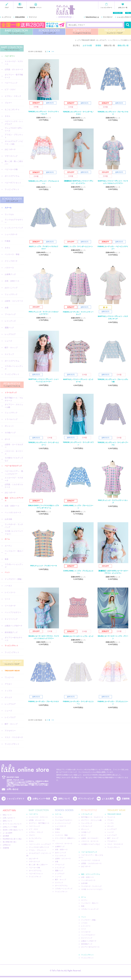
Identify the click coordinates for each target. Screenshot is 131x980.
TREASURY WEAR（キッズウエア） (94, 40)
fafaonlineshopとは (92, 17)
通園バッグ (9, 328)
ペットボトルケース (13, 512)
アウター (8, 684)
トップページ (6, 17)
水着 (7, 308)
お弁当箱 (8, 519)
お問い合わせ (13, 789)
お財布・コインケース (14, 301)
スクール (8, 208)
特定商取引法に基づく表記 (12, 839)
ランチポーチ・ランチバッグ (14, 526)
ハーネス (8, 586)
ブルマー (8, 103)
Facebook (20, 8)
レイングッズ (10, 321)
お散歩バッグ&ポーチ (14, 626)
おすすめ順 (87, 45)
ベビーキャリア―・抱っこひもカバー (14, 472)
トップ (77, 40)
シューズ (8, 341)
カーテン (8, 546)
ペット (7, 572)
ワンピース (9, 677)
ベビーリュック (11, 83)
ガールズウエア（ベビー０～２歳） (14, 143)
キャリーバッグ (11, 619)
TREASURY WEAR (115, 32)
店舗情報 (126, 799)
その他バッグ (10, 433)
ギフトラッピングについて (12, 824)
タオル (7, 116)
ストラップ (9, 354)
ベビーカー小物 (11, 169)
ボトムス (8, 697)
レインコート (10, 592)
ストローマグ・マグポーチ (14, 479)
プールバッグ (10, 314)
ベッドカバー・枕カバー (14, 552)
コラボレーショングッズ (14, 367)
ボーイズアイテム (12, 176)
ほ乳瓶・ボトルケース (14, 69)
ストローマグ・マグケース (14, 63)
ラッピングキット (12, 189)
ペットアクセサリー (13, 612)
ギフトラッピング (86, 799)
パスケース (9, 268)
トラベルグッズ (11, 393)
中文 (128, 13)
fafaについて (7, 815)
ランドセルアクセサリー (14, 221)
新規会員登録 (20, 17)
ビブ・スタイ (10, 89)
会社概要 (6, 836)
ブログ (7, 8)
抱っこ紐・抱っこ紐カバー (14, 163)
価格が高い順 (123, 45)
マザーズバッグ (11, 156)
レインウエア (10, 717)
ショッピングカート (106, 8)
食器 (7, 559)
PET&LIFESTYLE (82, 32)
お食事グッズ (10, 274)
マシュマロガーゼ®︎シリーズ (14, 129)
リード (7, 599)
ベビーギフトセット (13, 183)
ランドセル (9, 214)
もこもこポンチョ (12, 109)
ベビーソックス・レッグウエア (14, 123)
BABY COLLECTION (16, 32)
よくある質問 (108, 799)
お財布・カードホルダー (14, 446)
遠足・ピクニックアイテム (14, 499)
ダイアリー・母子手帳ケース (14, 76)
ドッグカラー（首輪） (14, 579)
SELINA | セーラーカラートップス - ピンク (78, 636)
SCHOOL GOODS (49, 32)
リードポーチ (10, 606)
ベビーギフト (10, 56)
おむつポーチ (10, 149)
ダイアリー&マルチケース (14, 639)
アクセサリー (10, 731)
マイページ (33, 17)
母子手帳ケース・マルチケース (14, 399)
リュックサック (11, 294)
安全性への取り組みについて (13, 830)
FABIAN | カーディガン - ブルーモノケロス (44, 702)
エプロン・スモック (13, 96)
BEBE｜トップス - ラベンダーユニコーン (78, 247)
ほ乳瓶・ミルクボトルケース (14, 486)
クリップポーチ (11, 261)
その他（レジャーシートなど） (14, 532)
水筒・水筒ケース (12, 281)
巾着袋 (7, 241)
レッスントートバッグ (14, 228)
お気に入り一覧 (123, 8)
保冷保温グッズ (11, 632)
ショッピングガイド (124, 17)
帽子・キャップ (11, 348)
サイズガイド (108, 17)
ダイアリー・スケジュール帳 (14, 406)
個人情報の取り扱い (10, 842)
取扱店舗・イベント (36, 8)
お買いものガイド (9, 818)
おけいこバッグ (11, 288)
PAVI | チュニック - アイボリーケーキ (44, 566)
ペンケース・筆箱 (12, 254)
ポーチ (7, 439)
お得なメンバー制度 (41, 799)
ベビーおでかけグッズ (13, 466)
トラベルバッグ (11, 419)
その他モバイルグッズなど (14, 459)
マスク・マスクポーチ (14, 737)
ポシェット (9, 426)
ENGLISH (118, 13)
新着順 (98, 45)
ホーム (7, 539)
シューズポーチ (11, 234)
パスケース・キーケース (14, 452)
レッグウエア (10, 334)
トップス (8, 691)
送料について (64, 799)
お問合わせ (7, 845)
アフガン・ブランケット (14, 136)
